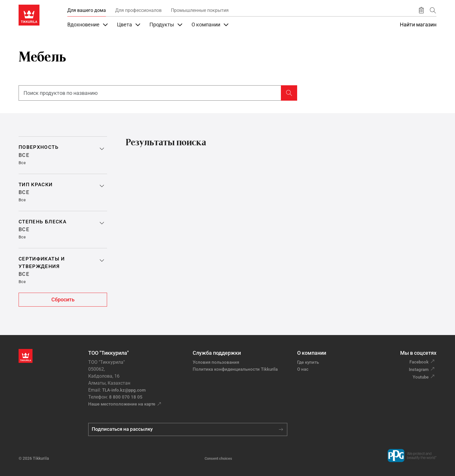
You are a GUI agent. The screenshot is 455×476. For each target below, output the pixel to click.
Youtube (421, 377)
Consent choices (218, 458)
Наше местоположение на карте (122, 404)
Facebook (419, 362)
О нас (303, 369)
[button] (63, 155)
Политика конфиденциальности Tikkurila (235, 369)
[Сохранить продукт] (421, 10)
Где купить (308, 362)
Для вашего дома (87, 10)
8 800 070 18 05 (126, 397)
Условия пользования (216, 362)
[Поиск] (433, 10)
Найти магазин (418, 25)
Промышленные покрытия (200, 10)
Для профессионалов (138, 10)
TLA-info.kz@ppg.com (124, 390)
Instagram (419, 370)
